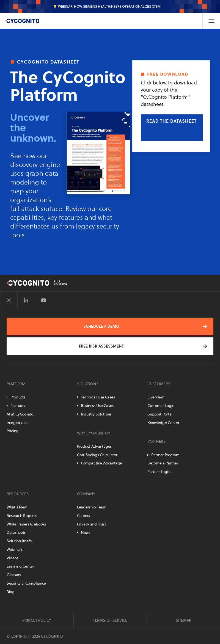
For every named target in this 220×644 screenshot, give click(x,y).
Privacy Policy (37, 620)
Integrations (17, 423)
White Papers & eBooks (26, 524)
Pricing (13, 431)
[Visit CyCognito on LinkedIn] (26, 300)
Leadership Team (92, 507)
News (86, 532)
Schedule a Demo (101, 326)
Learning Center (20, 566)
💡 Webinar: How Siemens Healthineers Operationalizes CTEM (107, 6)
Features (18, 406)
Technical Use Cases (98, 397)
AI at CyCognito (20, 414)
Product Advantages (94, 446)
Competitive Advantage (101, 463)
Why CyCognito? (94, 433)
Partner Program (165, 455)
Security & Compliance (26, 583)
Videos (12, 558)
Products (18, 397)
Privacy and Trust (91, 524)
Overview (156, 397)
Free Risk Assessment (101, 346)
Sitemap (183, 620)
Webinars (15, 549)
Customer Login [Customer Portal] (161, 406)
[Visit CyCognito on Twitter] (9, 300)
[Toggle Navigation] (211, 21)
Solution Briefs (19, 541)
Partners (157, 441)
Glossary (14, 575)
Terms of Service (110, 620)
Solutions (88, 384)
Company (86, 494)
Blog (11, 592)
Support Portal (160, 414)
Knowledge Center (163, 423)
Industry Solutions (96, 414)
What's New (17, 507)
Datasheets (16, 532)
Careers (83, 516)
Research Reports (22, 516)
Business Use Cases (97, 406)
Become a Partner (163, 463)
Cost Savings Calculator (97, 455)
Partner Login (159, 472)
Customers (159, 384)
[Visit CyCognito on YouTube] (43, 300)
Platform (16, 384)
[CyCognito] (22, 21)
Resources (18, 494)
